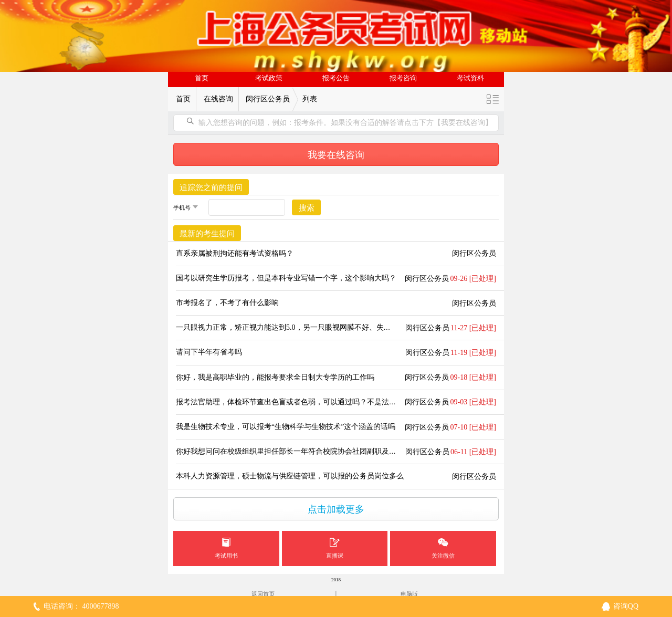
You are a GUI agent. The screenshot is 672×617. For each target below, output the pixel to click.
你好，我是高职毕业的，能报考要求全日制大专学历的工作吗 (275, 377)
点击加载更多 (336, 509)
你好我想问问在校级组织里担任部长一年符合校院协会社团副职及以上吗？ (297, 451)
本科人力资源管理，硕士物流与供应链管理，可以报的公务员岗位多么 (290, 476)
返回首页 (263, 594)
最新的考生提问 (207, 234)
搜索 (307, 208)
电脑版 (409, 594)
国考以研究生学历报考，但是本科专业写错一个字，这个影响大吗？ (286, 278)
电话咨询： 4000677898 (81, 606)
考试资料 (470, 78)
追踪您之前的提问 (211, 187)
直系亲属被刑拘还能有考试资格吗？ (235, 253)
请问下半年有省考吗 (209, 352)
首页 (202, 78)
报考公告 (336, 78)
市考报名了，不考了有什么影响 (227, 303)
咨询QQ (626, 606)
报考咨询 (403, 78)
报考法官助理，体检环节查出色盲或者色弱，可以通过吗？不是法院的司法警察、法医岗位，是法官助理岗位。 (356, 402)
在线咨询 (218, 99)
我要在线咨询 (336, 155)
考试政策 (269, 78)
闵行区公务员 (268, 99)
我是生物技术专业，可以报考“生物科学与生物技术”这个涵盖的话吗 (286, 427)
